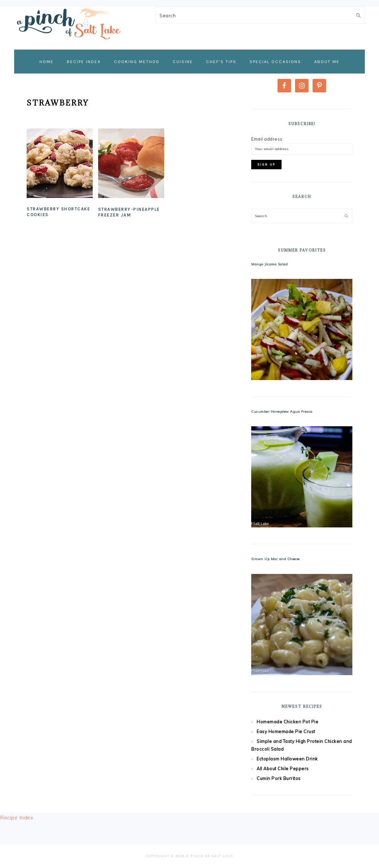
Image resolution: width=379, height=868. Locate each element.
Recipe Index (17, 817)
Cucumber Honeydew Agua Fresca (282, 412)
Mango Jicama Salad (269, 264)
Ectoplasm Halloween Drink (287, 759)
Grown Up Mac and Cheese (275, 559)
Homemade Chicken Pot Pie (287, 722)
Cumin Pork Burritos (279, 778)
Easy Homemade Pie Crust (286, 731)
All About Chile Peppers (283, 769)
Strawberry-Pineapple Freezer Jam (129, 212)
